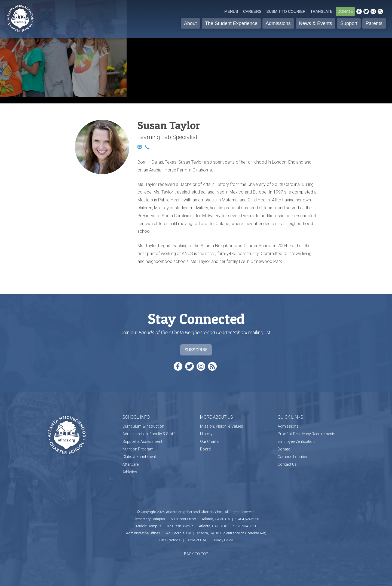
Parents (374, 23)
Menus (231, 11)
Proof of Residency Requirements (307, 434)
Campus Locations (294, 457)
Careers (252, 11)
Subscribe (196, 350)
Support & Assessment (142, 441)
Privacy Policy (222, 540)
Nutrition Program (138, 449)
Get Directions (170, 540)
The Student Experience (231, 23)
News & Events (316, 23)
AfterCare (131, 464)
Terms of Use (196, 540)
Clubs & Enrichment (139, 457)
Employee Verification (296, 441)
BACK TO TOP (196, 554)
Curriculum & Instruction (143, 426)
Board (205, 449)
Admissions (278, 23)
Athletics (130, 472)
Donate (345, 11)
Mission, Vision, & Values (222, 426)
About (190, 23)
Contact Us (287, 464)
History (206, 434)
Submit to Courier (286, 11)
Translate (321, 11)
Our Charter (210, 441)
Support (349, 23)
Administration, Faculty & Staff (148, 434)
